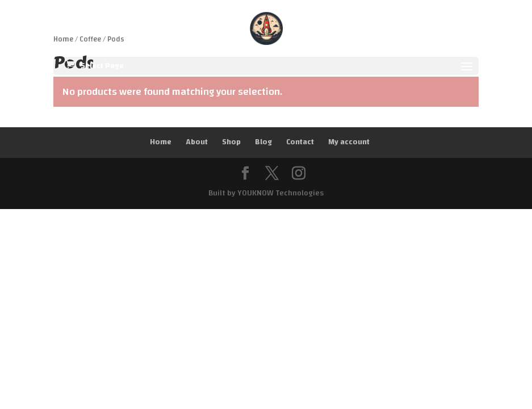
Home (161, 142)
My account (349, 142)
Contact (300, 142)
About (197, 142)
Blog (263, 142)
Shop (231, 142)
